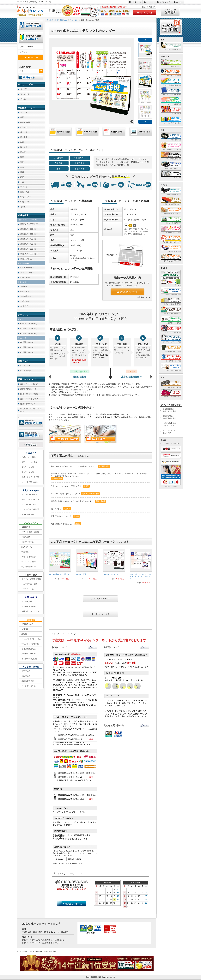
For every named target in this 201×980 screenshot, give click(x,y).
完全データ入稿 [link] (28, 472)
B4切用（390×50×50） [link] (29, 324)
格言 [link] (22, 142)
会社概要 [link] (25, 629)
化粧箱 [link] (21, 319)
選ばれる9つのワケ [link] (28, 404)
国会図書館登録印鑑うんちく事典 (169, 410)
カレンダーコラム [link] (28, 686)
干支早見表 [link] (26, 671)
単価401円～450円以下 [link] (29, 244)
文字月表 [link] (24, 113)
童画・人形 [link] (25, 192)
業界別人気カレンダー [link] (29, 389)
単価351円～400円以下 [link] (29, 239)
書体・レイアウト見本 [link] (30, 499)
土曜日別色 (80, 163)
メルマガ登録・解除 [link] (29, 584)
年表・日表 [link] (25, 202)
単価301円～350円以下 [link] (29, 234)
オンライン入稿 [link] (28, 467)
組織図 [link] (24, 634)
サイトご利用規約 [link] (28, 562)
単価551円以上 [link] (26, 259)
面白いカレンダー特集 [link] (29, 394)
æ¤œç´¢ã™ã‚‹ (30, 58)
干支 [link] (22, 182)
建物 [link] (22, 177)
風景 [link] (22, 117)
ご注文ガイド (136, 2)
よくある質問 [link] (27, 601)
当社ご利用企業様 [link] (28, 649)
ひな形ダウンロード (127, 292)
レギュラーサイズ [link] (27, 268)
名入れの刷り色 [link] (28, 514)
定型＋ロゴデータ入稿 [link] (30, 477)
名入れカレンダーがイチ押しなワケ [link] (32, 410)
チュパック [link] (22, 338)
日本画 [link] (23, 152)
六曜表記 (58, 163)
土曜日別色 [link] (25, 301)
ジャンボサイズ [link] (26, 278)
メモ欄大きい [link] (25, 296)
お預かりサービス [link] (28, 542)
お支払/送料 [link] (26, 537)
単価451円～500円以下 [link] (29, 249)
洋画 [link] (22, 157)
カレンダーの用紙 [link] (28, 505)
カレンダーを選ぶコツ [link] (29, 399)
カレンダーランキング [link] (29, 384)
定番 (58, 169)
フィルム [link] (24, 187)
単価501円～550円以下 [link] (29, 254)
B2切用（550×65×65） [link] (29, 333)
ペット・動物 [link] (25, 122)
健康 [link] (22, 172)
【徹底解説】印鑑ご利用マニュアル (169, 424)
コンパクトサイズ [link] (27, 273)
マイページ (150, 2)
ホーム (179, 2)
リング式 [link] (24, 89)
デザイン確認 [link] (31, 532)
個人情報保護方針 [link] (28, 567)
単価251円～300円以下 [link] (29, 229)
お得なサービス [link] (28, 589)
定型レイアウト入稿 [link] (29, 462)
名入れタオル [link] (25, 366)
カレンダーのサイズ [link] (29, 495)
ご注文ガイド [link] (27, 527)
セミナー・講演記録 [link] (29, 659)
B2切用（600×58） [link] (28, 352)
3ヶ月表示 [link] (24, 306)
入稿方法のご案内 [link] (28, 457)
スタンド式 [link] (25, 94)
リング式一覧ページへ (100, 599)
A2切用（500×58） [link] (28, 347)
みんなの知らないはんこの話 (169, 432)
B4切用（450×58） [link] (28, 342)
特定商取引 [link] (26, 552)
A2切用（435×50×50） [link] (29, 328)
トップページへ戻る (100, 614)
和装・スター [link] (25, 197)
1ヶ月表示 (59, 158)
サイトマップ (165, 2)
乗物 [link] (22, 162)
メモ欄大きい (80, 158)
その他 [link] (23, 99)
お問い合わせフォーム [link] (30, 611)
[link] (60, 565)
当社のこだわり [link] (28, 624)
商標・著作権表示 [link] (28, 557)
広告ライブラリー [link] (28, 654)
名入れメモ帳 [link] (25, 371)
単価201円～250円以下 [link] (29, 224)
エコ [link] (22, 167)
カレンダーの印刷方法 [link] (30, 509)
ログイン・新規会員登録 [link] (31, 579)
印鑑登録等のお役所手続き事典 (169, 417)
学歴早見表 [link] (26, 676)
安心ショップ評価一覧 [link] (30, 644)
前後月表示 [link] (25, 291)
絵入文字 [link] (24, 137)
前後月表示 (80, 169)
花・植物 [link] (24, 132)
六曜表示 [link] (24, 286)
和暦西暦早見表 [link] (28, 681)
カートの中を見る (145, 13)
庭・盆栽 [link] (24, 147)
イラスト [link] (24, 127)
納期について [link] (27, 547)
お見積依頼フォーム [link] (29, 606)
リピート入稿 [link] (30, 482)
